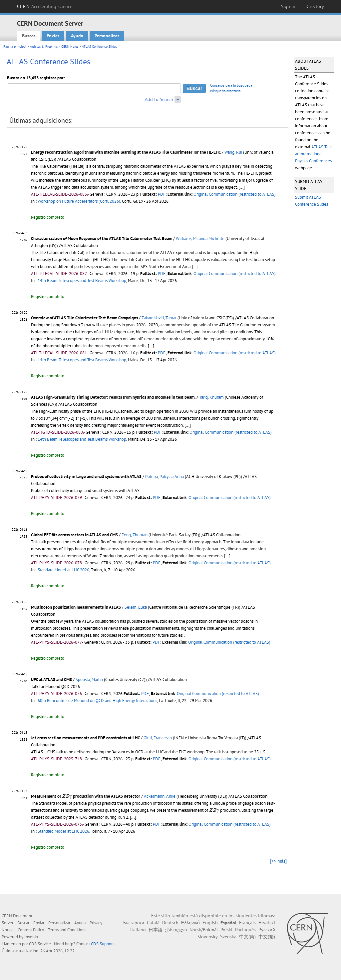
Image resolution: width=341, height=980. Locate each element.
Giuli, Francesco (158, 738)
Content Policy (31, 930)
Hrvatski (267, 923)
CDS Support (102, 944)
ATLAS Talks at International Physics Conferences (314, 154)
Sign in (288, 6)
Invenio (31, 937)
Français (247, 923)
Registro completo (48, 217)
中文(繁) (267, 937)
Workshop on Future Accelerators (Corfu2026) (79, 201)
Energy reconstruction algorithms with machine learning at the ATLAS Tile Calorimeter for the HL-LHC (126, 152)
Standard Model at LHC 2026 (63, 570)
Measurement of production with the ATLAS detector (86, 796)
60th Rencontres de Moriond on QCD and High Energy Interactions (97, 700)
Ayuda (77, 36)
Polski (226, 930)
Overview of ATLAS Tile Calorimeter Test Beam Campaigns (84, 318)
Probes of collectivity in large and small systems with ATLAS (86, 476)
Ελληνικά (190, 923)
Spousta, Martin (89, 679)
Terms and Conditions (67, 930)
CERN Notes (70, 46)
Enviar (53, 36)
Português (245, 930)
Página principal (15, 46)
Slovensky (207, 937)
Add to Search (159, 99)
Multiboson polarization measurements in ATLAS (76, 607)
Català (153, 923)
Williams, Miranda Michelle (200, 238)
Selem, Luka (136, 607)
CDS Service (40, 944)
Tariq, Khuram (211, 397)
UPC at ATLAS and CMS (51, 679)
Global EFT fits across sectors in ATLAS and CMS (74, 535)
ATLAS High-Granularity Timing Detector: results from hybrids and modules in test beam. (113, 397)
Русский (267, 930)
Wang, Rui (233, 152)
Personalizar (107, 36)
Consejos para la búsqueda (231, 85)
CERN (45, 6)
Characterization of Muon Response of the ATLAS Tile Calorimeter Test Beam (102, 238)
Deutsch (170, 923)
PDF (162, 194)
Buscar (29, 36)
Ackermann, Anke (160, 796)
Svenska (228, 937)
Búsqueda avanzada (225, 91)
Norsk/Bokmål (204, 930)
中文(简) (247, 937)
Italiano (138, 930)
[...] (242, 187)
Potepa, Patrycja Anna (165, 476)
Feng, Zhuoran (135, 535)
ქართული (176, 930)
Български (134, 923)
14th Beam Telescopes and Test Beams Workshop (82, 280)
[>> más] (278, 861)
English (210, 923)
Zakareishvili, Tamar (159, 318)
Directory (315, 6)
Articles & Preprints (44, 46)
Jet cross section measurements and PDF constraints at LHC (85, 738)
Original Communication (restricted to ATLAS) (235, 194)
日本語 (156, 930)
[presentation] (67, 796)
